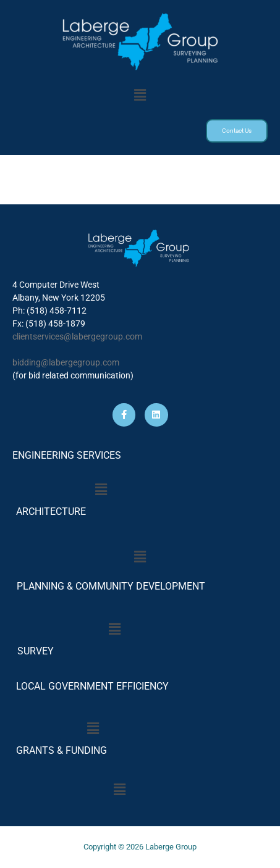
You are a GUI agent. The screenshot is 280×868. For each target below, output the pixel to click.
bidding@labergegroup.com (66, 362)
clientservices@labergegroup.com (77, 336)
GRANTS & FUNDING (62, 750)
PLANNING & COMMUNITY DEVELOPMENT (111, 586)
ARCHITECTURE (51, 511)
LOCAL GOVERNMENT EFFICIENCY (92, 686)
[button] (140, 95)
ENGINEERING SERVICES (67, 455)
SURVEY (33, 651)
